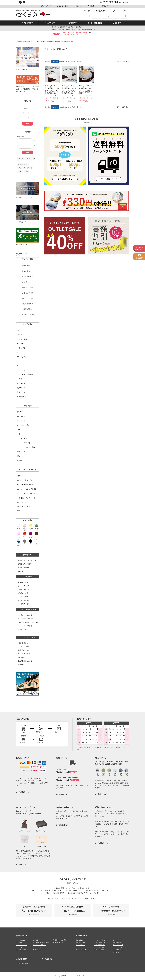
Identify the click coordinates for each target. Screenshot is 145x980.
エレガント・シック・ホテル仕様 (26, 489)
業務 (19, 511)
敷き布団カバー (81, 942)
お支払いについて (24, 647)
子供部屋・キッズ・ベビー (27, 498)
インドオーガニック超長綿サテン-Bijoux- (50, 42)
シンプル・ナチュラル (25, 485)
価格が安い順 (63, 62)
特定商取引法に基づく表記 (41, 942)
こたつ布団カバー (100, 942)
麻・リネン (21, 416)
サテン (20, 434)
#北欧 (27, 171)
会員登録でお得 (23, 582)
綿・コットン (33, 42)
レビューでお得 (23, 597)
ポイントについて (21, 940)
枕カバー (79, 947)
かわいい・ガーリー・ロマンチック (27, 493)
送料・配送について (24, 650)
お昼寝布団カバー (100, 945)
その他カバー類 (99, 947)
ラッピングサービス (24, 568)
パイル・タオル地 (24, 443)
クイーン (20, 361)
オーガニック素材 (24, 425)
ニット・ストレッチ (24, 438)
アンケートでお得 (24, 600)
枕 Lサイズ (21, 392)
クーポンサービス (24, 589)
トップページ (117, 940)
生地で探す (72, 23)
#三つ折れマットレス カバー (26, 160)
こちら (89, 33)
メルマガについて (21, 945)
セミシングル (22, 339)
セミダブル (21, 348)
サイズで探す (50, 23)
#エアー (20, 171)
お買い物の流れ (23, 643)
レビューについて (21, 942)
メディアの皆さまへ (47, 959)
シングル (20, 344)
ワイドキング (22, 370)
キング (20, 366)
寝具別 (19, 476)
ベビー (20, 330)
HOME (19, 42)
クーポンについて (21, 947)
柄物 (19, 456)
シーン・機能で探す (95, 23)
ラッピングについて (22, 950)
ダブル (20, 352)
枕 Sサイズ (21, 383)
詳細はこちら (24, 792)
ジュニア (20, 335)
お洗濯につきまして (24, 629)
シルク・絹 (21, 421)
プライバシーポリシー (40, 945)
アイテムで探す (27, 23)
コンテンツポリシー (39, 947)
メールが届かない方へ (23, 963)
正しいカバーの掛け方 (25, 626)
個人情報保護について (25, 661)
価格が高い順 (72, 62)
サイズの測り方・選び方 (26, 619)
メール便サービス (24, 604)
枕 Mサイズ (21, 388)
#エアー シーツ (23, 164)
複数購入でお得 (23, 593)
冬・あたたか (22, 502)
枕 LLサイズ (22, 397)
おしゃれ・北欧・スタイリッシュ (26, 480)
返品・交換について (24, 654)
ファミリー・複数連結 (25, 375)
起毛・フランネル (24, 452)
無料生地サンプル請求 (25, 564)
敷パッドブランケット (82, 950)
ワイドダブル (22, 357)
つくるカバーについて (25, 615)
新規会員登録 (117, 942)
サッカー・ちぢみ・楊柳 (26, 447)
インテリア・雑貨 (100, 940)
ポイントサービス (24, 586)
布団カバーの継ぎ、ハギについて (28, 622)
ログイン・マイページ (120, 947)
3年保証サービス (23, 571)
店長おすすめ (118, 23)
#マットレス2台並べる (25, 168)
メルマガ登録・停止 (119, 950)
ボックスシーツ (81, 945)
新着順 (79, 62)
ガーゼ (20, 430)
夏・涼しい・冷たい (24, 507)
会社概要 (21, 657)
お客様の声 (116, 952)
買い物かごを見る (118, 945)
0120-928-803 (110, 2)
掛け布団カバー (81, 940)
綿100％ (20, 412)
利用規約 (21, 665)
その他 (20, 379)
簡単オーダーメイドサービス (27, 560)
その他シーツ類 (99, 950)
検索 (28, 124)
